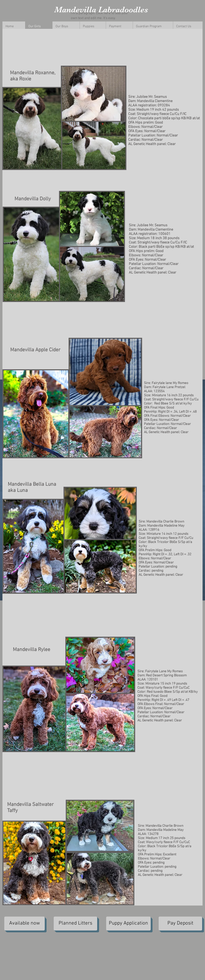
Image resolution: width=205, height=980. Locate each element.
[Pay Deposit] (180, 924)
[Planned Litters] (75, 924)
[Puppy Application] (128, 924)
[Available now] (25, 924)
